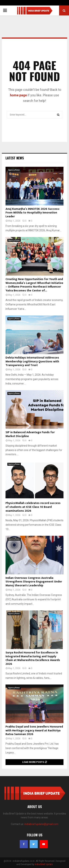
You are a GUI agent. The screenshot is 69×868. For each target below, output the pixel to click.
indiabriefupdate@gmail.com (41, 824)
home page (18, 95)
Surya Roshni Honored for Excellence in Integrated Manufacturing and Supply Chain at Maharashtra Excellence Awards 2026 (33, 658)
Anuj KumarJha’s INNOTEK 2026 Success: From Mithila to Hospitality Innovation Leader (33, 213)
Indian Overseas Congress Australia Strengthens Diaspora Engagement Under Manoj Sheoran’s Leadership (34, 582)
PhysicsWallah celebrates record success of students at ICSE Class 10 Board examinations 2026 (33, 507)
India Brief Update (44, 864)
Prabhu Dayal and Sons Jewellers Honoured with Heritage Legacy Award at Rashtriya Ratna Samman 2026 (34, 731)
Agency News (14, 170)
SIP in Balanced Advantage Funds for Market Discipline (30, 434)
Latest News (15, 158)
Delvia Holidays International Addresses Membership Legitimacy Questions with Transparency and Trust (32, 362)
